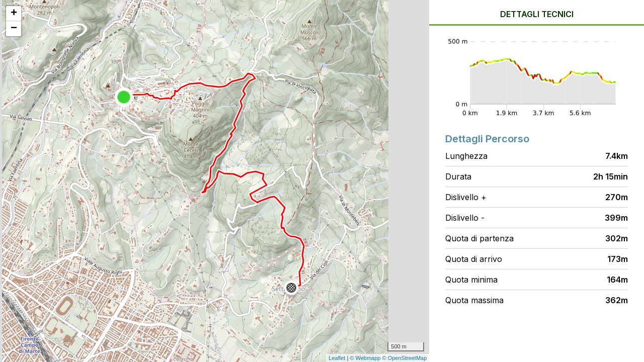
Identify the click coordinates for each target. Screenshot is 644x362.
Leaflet (337, 358)
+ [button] (14, 14)
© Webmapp (366, 358)
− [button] (14, 29)
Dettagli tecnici (537, 14)
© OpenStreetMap (405, 358)
